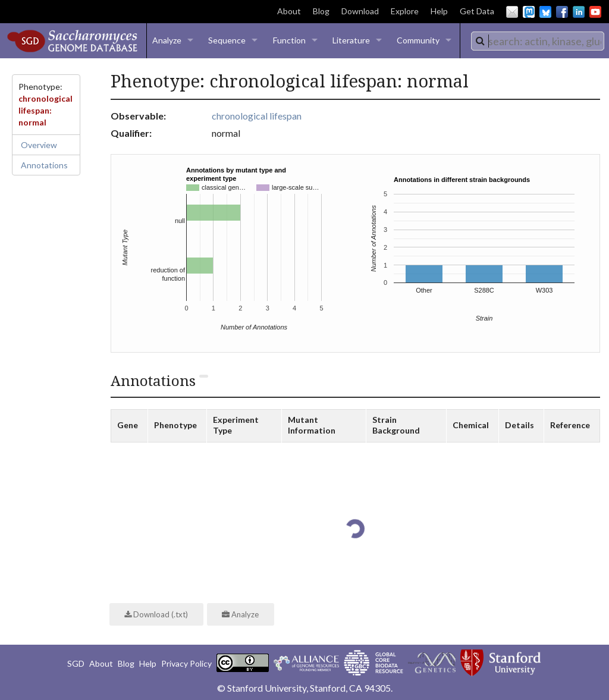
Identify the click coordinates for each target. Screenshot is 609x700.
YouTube (595, 12)
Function (289, 40)
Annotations (44, 165)
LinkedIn (579, 12)
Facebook (562, 12)
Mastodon (529, 12)
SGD (76, 663)
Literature (351, 40)
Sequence (227, 40)
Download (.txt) (156, 614)
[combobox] (538, 41)
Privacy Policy (186, 663)
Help (439, 11)
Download (360, 11)
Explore (405, 11)
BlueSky (545, 12)
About (289, 11)
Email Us (512, 12)
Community (418, 40)
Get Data (477, 11)
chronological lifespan (257, 116)
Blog (321, 11)
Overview (39, 145)
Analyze (167, 40)
